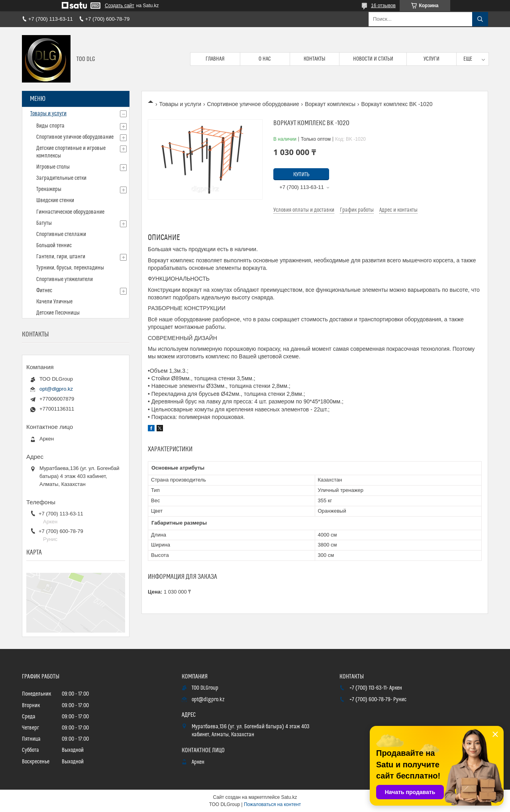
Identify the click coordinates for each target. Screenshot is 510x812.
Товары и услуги (180, 104)
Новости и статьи (373, 59)
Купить (301, 175)
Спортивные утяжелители (65, 279)
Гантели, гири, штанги (61, 257)
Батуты (44, 223)
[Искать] (480, 19)
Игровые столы (53, 167)
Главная (215, 59)
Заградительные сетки (61, 178)
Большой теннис (54, 246)
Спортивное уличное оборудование (253, 104)
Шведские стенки (55, 201)
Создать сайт (120, 6)
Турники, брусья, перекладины (70, 268)
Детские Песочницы (58, 313)
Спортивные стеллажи (61, 234)
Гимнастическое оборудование (70, 212)
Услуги (432, 59)
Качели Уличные (54, 302)
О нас (265, 59)
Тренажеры (49, 189)
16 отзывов (383, 6)
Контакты (315, 59)
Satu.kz (289, 797)
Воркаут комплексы (330, 104)
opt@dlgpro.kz (56, 389)
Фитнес (44, 291)
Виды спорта (50, 126)
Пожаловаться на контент (272, 804)
